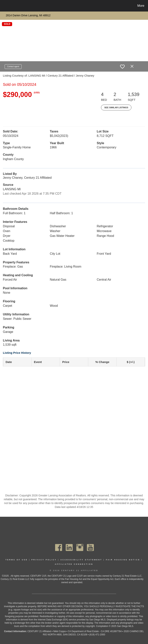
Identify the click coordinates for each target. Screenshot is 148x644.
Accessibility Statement (81, 560)
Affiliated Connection (74, 564)
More (141, 6)
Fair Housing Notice (123, 560)
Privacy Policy (44, 560)
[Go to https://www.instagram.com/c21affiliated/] (80, 548)
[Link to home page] (4, 6)
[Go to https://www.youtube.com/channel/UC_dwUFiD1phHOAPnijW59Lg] (90, 548)
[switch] (122, 67)
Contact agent (13, 67)
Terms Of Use (17, 560)
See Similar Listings (116, 107)
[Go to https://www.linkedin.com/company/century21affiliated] (69, 548)
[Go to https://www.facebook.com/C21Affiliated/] (59, 548)
